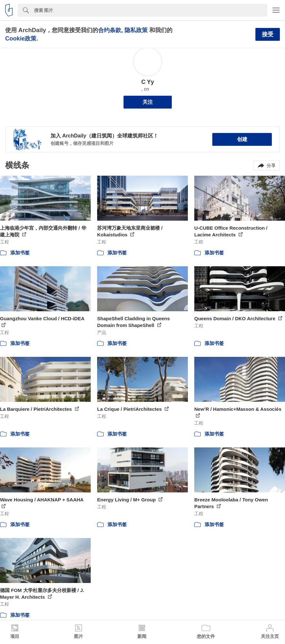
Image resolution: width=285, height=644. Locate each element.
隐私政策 (136, 30)
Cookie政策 (21, 38)
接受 (268, 34)
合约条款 (110, 30)
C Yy (148, 82)
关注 (148, 102)
